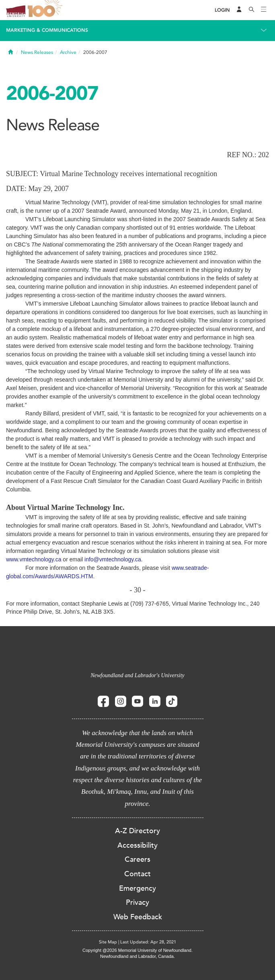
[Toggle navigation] (264, 10)
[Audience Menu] (239, 10)
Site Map (108, 942)
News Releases (37, 52)
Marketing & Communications (47, 30)
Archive (68, 52)
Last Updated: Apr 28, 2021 (148, 942)
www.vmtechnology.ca (34, 559)
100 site (46, 10)
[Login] (222, 10)
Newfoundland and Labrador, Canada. (137, 956)
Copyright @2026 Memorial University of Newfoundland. (137, 950)
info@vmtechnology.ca (113, 559)
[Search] (252, 10)
